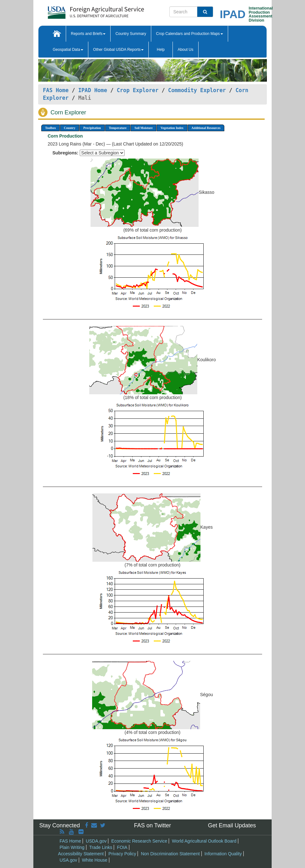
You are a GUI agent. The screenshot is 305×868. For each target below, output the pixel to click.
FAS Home (56, 90)
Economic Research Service (139, 841)
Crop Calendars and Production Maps (190, 34)
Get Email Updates (232, 825)
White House (95, 860)
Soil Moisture (143, 128)
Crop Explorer (137, 90)
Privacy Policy (122, 854)
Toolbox (51, 128)
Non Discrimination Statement (170, 854)
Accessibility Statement (81, 854)
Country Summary (131, 34)
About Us (185, 50)
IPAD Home (93, 90)
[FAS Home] (80, 10)
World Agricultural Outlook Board (204, 841)
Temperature (118, 128)
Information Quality (223, 854)
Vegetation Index (172, 128)
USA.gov (68, 860)
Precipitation (92, 128)
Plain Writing (72, 847)
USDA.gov (96, 841)
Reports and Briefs (88, 34)
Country (70, 128)
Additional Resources (206, 128)
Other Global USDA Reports (118, 50)
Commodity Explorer (197, 90)
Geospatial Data (68, 50)
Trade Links (101, 847)
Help (161, 50)
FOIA (122, 847)
